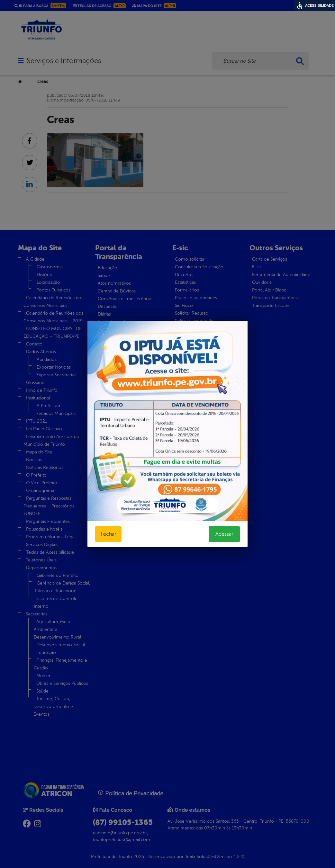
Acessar (224, 534)
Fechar (108, 534)
